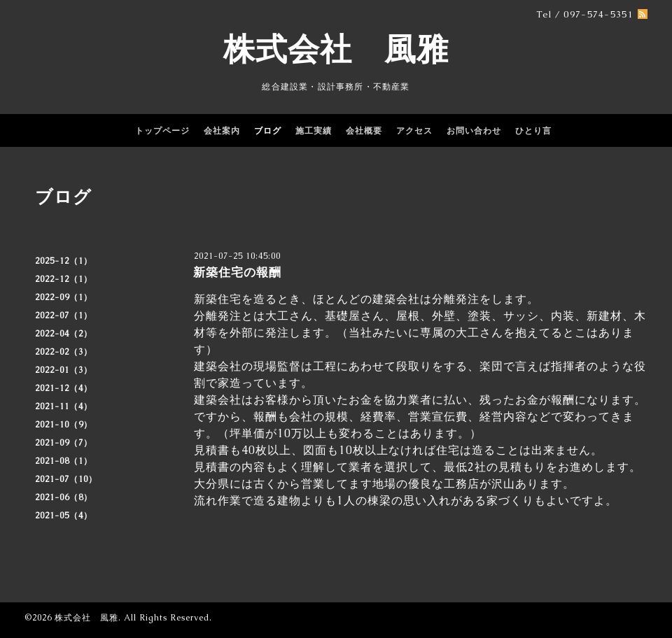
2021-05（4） (64, 516)
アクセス (414, 131)
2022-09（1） (64, 297)
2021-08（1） (64, 461)
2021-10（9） (64, 425)
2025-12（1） (64, 261)
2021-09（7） (64, 443)
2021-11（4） (64, 406)
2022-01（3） (64, 370)
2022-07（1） (64, 316)
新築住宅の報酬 (237, 272)
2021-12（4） (64, 388)
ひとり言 (533, 131)
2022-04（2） (64, 334)
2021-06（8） (64, 497)
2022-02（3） (64, 352)
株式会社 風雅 (336, 49)
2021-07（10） (66, 479)
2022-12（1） (64, 279)
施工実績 (314, 131)
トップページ (162, 131)
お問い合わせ (474, 131)
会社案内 (222, 131)
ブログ (268, 131)
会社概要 (364, 131)
